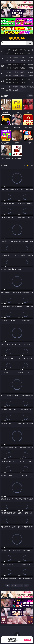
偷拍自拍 (16, 65)
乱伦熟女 (23, 68)
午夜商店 (16, 87)
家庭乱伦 (16, 79)
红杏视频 (8, 90)
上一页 (14, 585)
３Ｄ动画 (30, 57)
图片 (2, 73)
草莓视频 (23, 87)
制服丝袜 (8, 68)
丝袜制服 (16, 60)
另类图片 (30, 75)
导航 (2, 88)
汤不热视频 (30, 87)
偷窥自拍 (8, 72)
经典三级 (16, 68)
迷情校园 (8, 83)
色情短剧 (16, 90)
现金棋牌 (23, 53)
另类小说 (16, 83)
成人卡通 (23, 65)
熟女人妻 (8, 60)
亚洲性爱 (8, 65)
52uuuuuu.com (17, 38)
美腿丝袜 (8, 75)
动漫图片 (30, 72)
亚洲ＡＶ (8, 57)
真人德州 (16, 50)
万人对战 (23, 50)
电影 (2, 66)
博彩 (2, 51)
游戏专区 (30, 50)
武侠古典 (30, 79)
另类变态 (30, 68)
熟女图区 (23, 75)
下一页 (20, 585)
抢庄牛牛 (30, 53)
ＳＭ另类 (30, 60)
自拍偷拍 (16, 57)
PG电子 (8, 50)
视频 (2, 59)
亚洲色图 (16, 72)
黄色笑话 (23, 83)
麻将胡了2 (8, 53)
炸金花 (16, 53)
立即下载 (27, 640)
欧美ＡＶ (23, 57)
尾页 (26, 585)
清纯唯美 (16, 75)
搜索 (30, 43)
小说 (2, 81)
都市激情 (8, 79)
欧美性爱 (30, 65)
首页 (8, 585)
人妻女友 (23, 79)
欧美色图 (23, 72)
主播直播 (23, 60)
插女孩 (8, 87)
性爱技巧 (30, 83)
